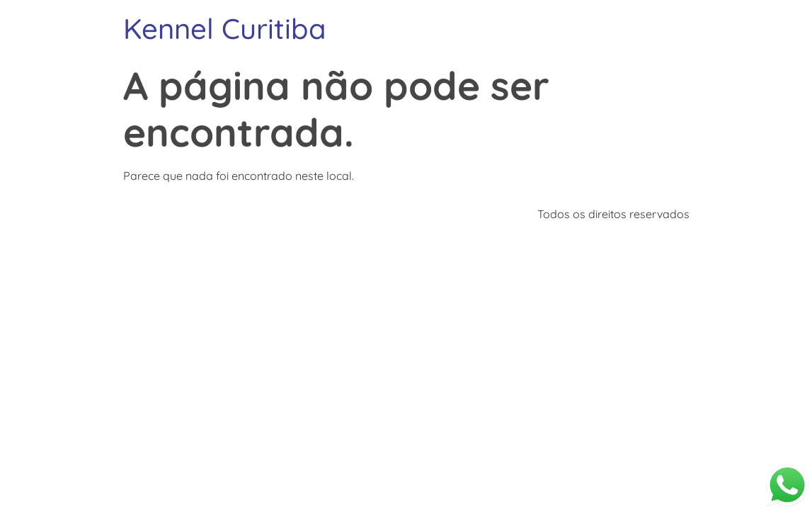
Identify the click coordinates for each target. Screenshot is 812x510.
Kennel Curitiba (225, 28)
